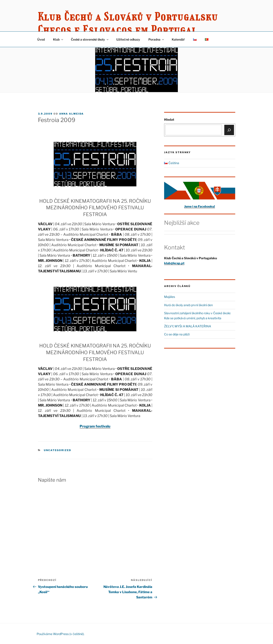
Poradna (156, 39)
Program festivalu (95, 426)
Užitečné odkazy (128, 39)
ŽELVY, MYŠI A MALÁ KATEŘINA (188, 326)
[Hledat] (229, 130)
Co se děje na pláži (177, 334)
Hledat (169, 119)
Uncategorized (58, 450)
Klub (58, 39)
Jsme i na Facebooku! (200, 206)
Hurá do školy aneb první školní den (188, 305)
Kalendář (178, 39)
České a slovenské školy (90, 39)
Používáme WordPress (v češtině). (61, 634)
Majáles (170, 297)
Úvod (41, 39)
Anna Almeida (72, 114)
